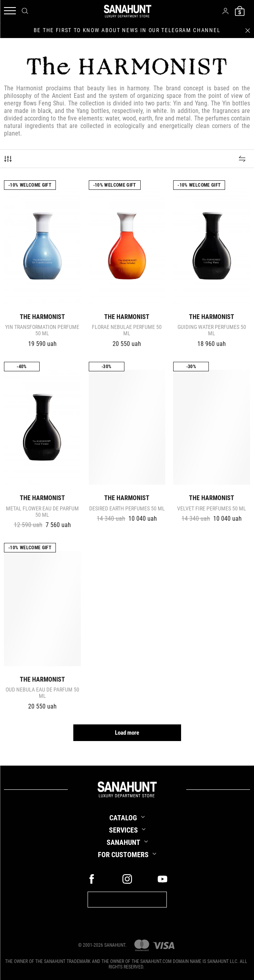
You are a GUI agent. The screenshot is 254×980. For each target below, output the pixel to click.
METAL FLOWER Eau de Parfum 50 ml (42, 512)
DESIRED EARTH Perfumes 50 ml (127, 508)
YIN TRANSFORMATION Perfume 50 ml (42, 330)
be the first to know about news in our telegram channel (127, 30)
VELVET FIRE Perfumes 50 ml (212, 508)
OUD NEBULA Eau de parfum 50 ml (42, 693)
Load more (127, 733)
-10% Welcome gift (30, 185)
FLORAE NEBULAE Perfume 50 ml (127, 330)
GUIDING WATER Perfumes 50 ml (212, 330)
